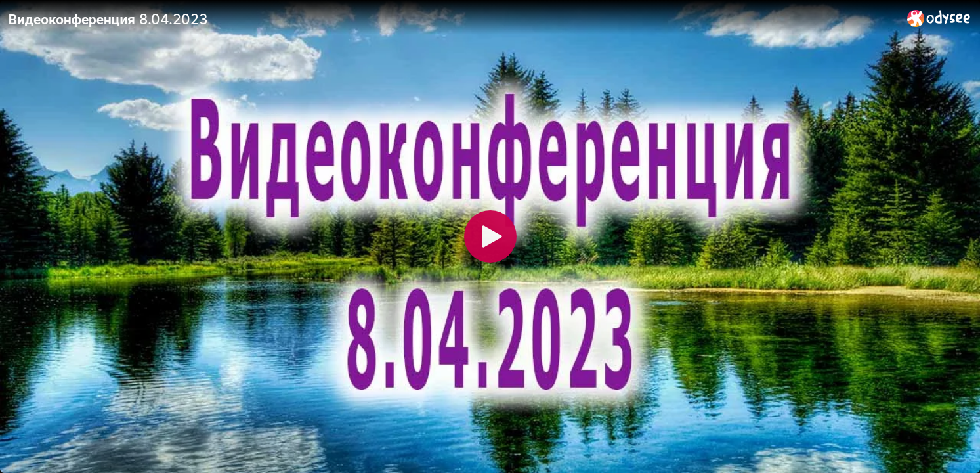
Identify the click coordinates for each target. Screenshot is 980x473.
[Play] (490, 236)
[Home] (939, 18)
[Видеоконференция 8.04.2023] (453, 19)
